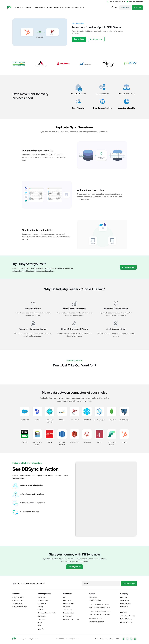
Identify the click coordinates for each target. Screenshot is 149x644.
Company (79, 8)
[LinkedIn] (131, 639)
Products (19, 8)
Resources (59, 8)
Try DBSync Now (96, 39)
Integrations (40, 8)
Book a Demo (79, 39)
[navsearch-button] (112, 7)
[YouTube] (135, 639)
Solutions (29, 8)
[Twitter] (127, 639)
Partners (69, 8)
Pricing (50, 8)
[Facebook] (124, 639)
